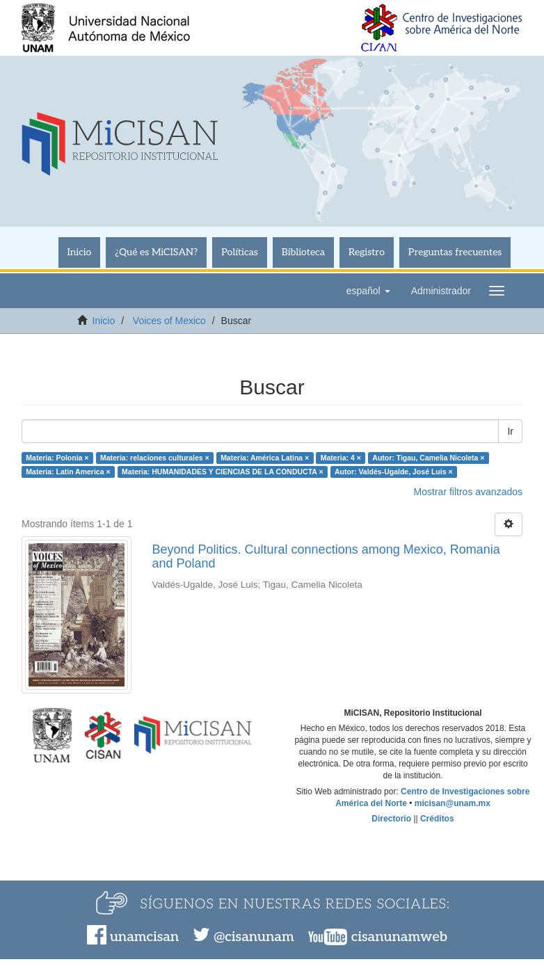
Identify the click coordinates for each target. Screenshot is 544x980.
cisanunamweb (399, 937)
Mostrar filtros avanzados (468, 492)
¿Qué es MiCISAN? (156, 252)
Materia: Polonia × (57, 458)
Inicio (80, 252)
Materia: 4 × (341, 458)
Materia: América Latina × (265, 458)
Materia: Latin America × (68, 472)
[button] (368, 291)
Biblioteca (303, 252)
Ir (510, 431)
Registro (367, 252)
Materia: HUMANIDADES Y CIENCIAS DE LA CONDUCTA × (222, 472)
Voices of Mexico (169, 321)
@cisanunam (254, 937)
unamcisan (144, 937)
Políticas (240, 252)
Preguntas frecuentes (455, 252)
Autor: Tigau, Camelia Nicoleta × (428, 458)
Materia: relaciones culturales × (155, 458)
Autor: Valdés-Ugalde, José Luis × (394, 472)
